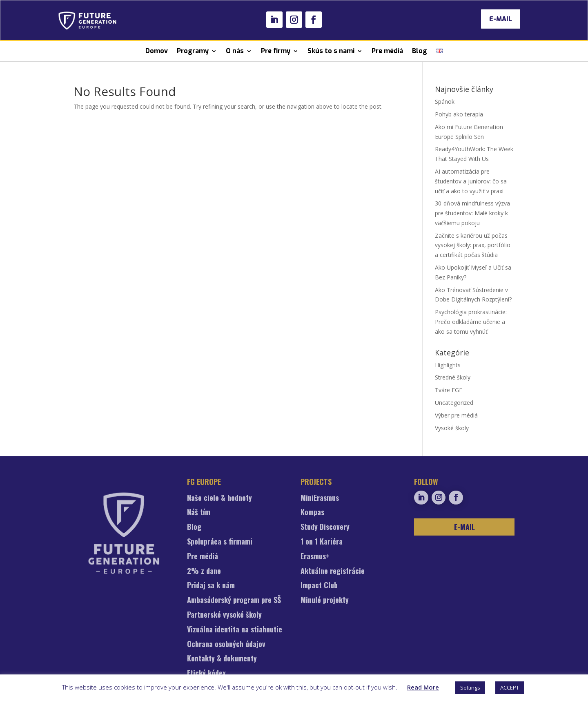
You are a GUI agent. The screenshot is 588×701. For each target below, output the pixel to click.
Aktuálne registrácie (333, 572)
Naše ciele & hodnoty (219, 498)
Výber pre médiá (456, 415)
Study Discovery (325, 527)
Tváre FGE (449, 390)
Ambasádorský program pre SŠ (234, 601)
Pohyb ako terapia (459, 114)
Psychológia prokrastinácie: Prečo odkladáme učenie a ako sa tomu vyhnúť (471, 322)
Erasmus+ (315, 557)
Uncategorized (454, 403)
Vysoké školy (452, 428)
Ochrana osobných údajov (226, 645)
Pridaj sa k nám (211, 586)
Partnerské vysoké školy (224, 615)
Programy (193, 51)
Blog (420, 51)
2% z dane (204, 572)
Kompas (312, 513)
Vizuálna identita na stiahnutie (235, 630)
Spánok (445, 102)
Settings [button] (470, 688)
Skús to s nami (331, 51)
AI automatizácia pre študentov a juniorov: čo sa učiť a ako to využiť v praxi (471, 181)
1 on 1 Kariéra (322, 542)
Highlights (448, 365)
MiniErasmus (320, 498)
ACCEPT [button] (510, 688)
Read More (423, 687)
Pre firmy (276, 51)
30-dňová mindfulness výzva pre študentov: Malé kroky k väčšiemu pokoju (472, 213)
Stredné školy (453, 377)
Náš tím (199, 513)
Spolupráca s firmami (220, 542)
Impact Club (319, 586)
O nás (235, 51)
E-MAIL (501, 19)
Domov (157, 51)
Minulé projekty (325, 601)
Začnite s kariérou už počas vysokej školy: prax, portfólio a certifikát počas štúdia (473, 245)
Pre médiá (387, 51)
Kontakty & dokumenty (222, 659)
